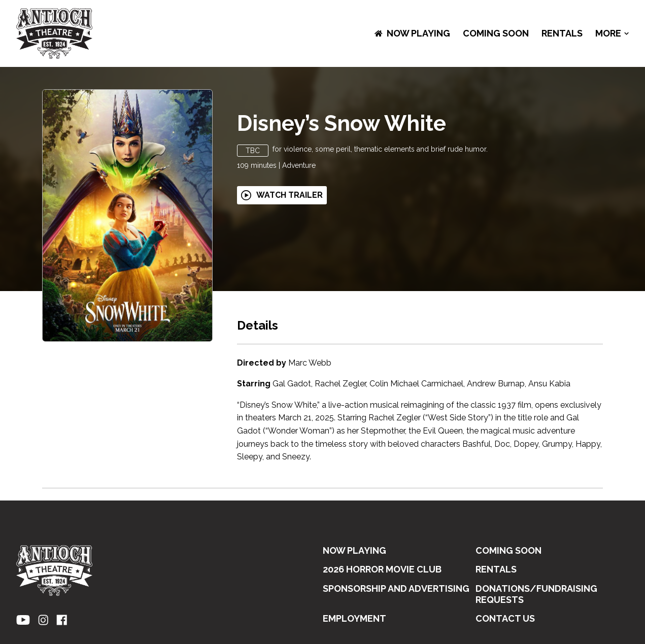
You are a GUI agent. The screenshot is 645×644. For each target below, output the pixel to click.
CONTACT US (505, 618)
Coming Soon (496, 33)
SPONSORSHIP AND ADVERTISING (396, 588)
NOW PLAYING (412, 33)
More (612, 33)
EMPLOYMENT (354, 618)
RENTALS (562, 33)
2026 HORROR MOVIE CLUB (382, 569)
